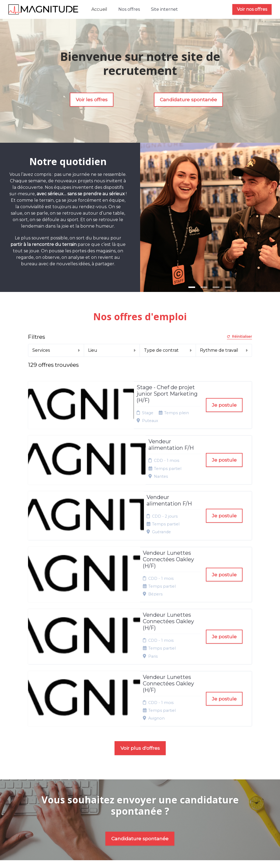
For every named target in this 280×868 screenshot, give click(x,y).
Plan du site (143, 781)
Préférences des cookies (144, 800)
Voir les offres (92, 100)
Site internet (164, 9)
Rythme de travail (224, 350)
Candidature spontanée (188, 100)
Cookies (139, 775)
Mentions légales (141, 741)
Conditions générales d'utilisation (142, 764)
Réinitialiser (239, 337)
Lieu (112, 350)
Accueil (99, 9)
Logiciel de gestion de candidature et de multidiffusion (140, 852)
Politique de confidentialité (146, 752)
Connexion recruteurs (142, 790)
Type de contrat (168, 350)
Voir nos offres (252, 9)
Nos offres (129, 9)
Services (56, 350)
